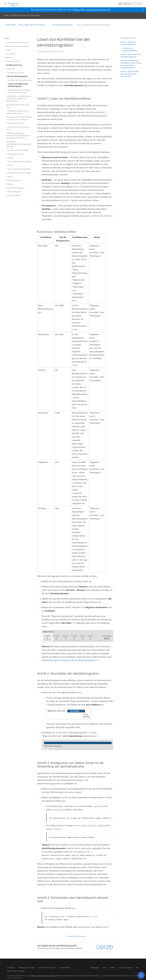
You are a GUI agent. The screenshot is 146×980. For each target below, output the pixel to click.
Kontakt (112, 968)
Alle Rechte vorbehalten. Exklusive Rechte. (42, 976)
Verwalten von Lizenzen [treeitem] (15, 73)
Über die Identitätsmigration (63, 25)
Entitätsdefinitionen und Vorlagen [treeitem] (19, 173)
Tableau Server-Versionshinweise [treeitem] (17, 46)
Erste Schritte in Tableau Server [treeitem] (17, 43)
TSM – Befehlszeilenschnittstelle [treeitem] (19, 169)
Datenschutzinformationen (47, 968)
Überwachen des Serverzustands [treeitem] (19, 162)
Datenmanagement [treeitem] (14, 192)
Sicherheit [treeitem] (10, 69)
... (49, 25)
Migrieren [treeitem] (9, 58)
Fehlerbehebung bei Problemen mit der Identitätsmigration (70, 660)
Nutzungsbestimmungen (27, 968)
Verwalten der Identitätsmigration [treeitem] (20, 80)
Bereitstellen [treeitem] (10, 54)
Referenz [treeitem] (10, 184)
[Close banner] (143, 10)
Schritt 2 (103, 112)
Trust (104, 968)
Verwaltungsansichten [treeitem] (15, 154)
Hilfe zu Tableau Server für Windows (32, 25)
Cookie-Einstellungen (125, 968)
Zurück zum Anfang (75, 937)
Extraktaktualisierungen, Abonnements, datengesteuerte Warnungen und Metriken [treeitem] (18, 136)
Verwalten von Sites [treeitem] (12, 61)
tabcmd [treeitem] (10, 177)
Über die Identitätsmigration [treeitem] (17, 76)
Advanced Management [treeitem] (15, 188)
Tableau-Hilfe (10, 25)
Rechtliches (11, 968)
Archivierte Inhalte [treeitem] (13, 195)
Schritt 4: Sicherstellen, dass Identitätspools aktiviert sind (130, 74)
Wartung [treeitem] (10, 165)
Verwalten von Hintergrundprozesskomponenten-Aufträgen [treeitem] (19, 144)
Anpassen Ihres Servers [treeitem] (15, 123)
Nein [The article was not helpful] (108, 947)
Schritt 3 (67, 200)
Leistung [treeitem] (10, 158)
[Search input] (133, 4)
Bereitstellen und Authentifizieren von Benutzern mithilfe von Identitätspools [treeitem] (19, 99)
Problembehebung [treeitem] (14, 180)
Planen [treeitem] (8, 50)
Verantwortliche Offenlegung (79, 968)
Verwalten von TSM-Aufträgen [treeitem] (18, 150)
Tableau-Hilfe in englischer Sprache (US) (91, 10)
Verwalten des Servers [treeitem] (14, 65)
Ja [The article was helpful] (100, 947)
